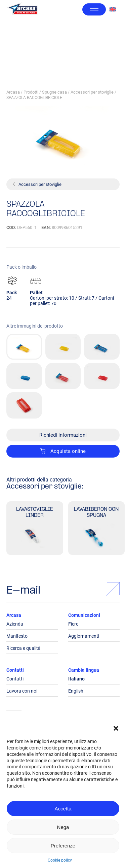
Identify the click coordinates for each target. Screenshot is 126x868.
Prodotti (31, 92)
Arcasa (13, 92)
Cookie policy (60, 860)
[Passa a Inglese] (113, 10)
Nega (63, 827)
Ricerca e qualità (24, 648)
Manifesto (17, 636)
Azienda (15, 624)
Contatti (15, 670)
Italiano (76, 679)
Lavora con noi (22, 691)
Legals (14, 724)
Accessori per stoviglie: (45, 487)
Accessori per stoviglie (92, 92)
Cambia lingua (84, 670)
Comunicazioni (84, 615)
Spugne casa (54, 92)
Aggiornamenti (84, 636)
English (76, 691)
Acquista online (63, 451)
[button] (116, 728)
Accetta (63, 809)
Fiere (73, 624)
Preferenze (63, 846)
